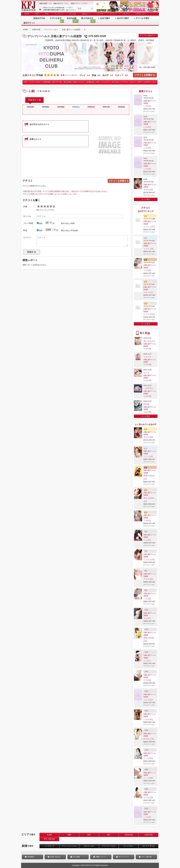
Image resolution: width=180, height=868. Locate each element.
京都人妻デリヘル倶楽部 (150, 102)
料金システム (79, 82)
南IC (109, 835)
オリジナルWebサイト (148, 36)
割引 (140, 82)
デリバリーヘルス (109, 846)
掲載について (101, 857)
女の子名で (71, 10)
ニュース (100, 14)
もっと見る (146, 199)
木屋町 (49, 835)
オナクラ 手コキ (148, 846)
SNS (47, 14)
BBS (37, 14)
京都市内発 (129, 835)
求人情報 (76, 857)
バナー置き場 (146, 857)
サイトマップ (124, 857)
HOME (27, 14)
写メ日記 (73, 14)
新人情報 (68, 82)
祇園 (69, 835)
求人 (98, 82)
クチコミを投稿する (145, 75)
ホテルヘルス (89, 846)
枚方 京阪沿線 (49, 839)
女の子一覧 (57, 82)
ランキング (59, 14)
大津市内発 (148, 835)
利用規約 (31, 857)
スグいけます (35, 82)
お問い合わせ (55, 857)
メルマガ (126, 14)
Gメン (133, 82)
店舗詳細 (90, 82)
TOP (26, 82)
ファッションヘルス (69, 846)
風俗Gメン (86, 14)
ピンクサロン (129, 846)
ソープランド (49, 846)
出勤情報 (47, 82)
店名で (69, 8)
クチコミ (113, 14)
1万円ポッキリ (141, 14)
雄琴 (89, 835)
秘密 (40, 223)
